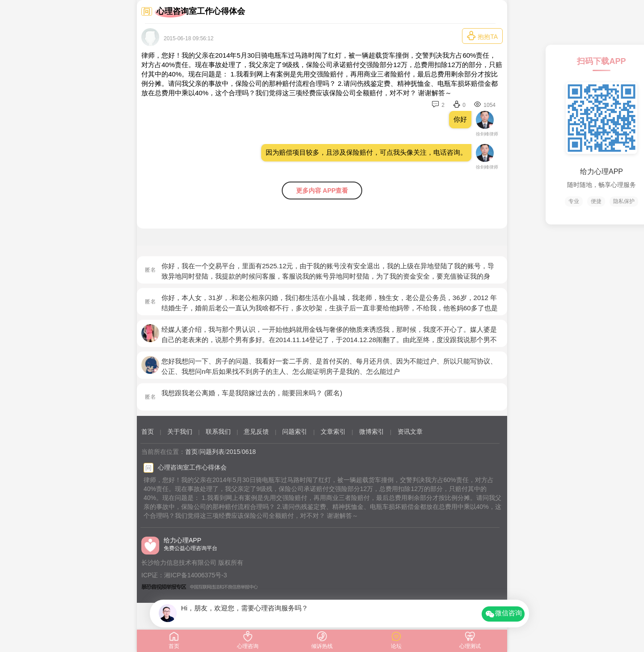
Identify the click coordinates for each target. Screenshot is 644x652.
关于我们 (180, 432)
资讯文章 (410, 432)
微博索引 (372, 432)
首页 (148, 432)
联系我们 (218, 432)
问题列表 (212, 452)
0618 (249, 452)
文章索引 (333, 432)
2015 (233, 452)
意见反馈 (256, 432)
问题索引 (295, 432)
